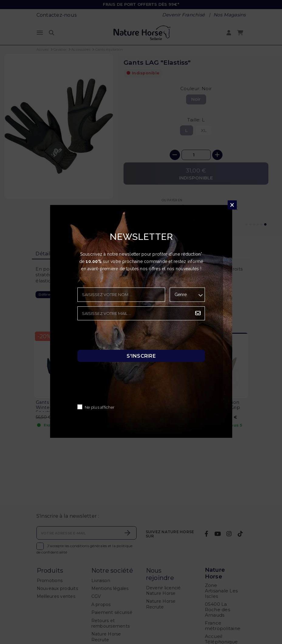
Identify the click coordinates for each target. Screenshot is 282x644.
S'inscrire (141, 356)
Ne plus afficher (100, 407)
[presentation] (124, 337)
